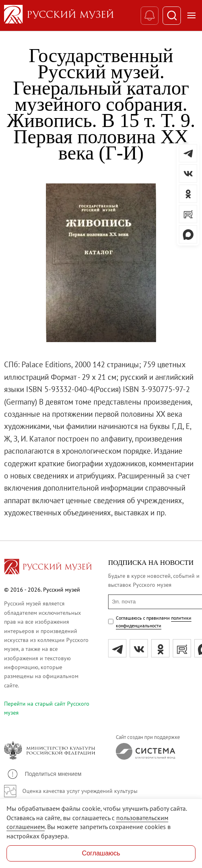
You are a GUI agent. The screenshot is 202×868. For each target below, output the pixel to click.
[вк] (139, 648)
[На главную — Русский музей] (72, 15)
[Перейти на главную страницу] (48, 568)
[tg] (117, 648)
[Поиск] (172, 16)
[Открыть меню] (191, 15)
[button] (44, 774)
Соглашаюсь (101, 853)
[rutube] (182, 648)
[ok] (160, 648)
